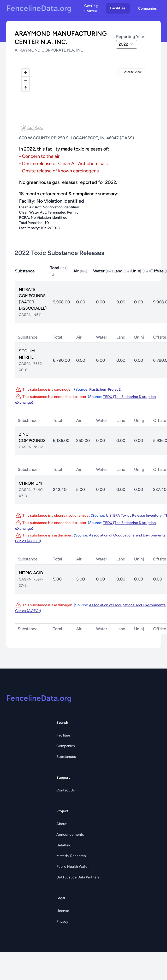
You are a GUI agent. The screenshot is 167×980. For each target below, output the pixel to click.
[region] (83, 99)
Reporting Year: (131, 37)
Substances (66, 757)
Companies (147, 8)
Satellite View (132, 72)
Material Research (71, 856)
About (61, 824)
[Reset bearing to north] (25, 88)
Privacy (62, 922)
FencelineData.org (39, 8)
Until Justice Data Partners (78, 877)
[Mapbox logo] (32, 128)
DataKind (64, 845)
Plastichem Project (105, 389)
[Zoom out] (25, 80)
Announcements (70, 835)
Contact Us (66, 790)
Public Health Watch (73, 867)
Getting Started (91, 8)
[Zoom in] (25, 73)
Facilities (118, 8)
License (63, 911)
